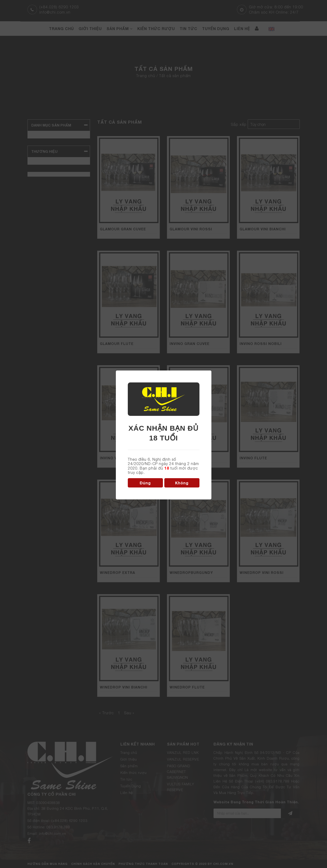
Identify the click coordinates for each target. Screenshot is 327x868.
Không (182, 483)
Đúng (145, 483)
